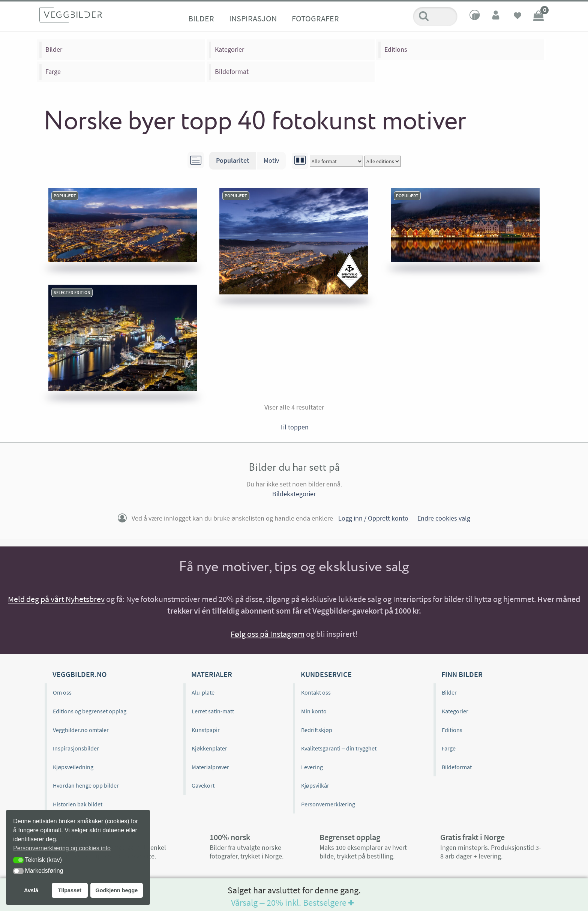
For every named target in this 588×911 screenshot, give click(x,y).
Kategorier (229, 49)
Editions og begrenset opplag (90, 711)
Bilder (201, 18)
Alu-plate (203, 692)
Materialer (212, 674)
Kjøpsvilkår (315, 785)
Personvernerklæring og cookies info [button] (62, 848)
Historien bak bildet (78, 804)
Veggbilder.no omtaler (81, 730)
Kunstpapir (206, 730)
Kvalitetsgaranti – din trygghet (339, 748)
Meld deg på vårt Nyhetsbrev (56, 599)
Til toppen (294, 427)
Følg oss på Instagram (268, 634)
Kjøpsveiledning (73, 767)
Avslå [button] (31, 890)
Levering (312, 767)
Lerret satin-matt (213, 711)
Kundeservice (326, 674)
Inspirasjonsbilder (76, 748)
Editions (396, 49)
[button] (18, 860)
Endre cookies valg (444, 518)
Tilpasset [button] (70, 890)
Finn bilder (462, 674)
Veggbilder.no (79, 674)
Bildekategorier (294, 494)
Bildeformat (232, 71)
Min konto (314, 711)
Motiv (271, 160)
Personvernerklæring (328, 804)
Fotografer (315, 18)
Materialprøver (210, 767)
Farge (53, 71)
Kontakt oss (316, 692)
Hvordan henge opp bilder (86, 785)
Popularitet (233, 160)
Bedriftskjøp (317, 730)
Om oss (62, 692)
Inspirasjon (253, 18)
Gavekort (203, 785)
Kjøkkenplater (209, 748)
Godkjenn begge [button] (116, 890)
